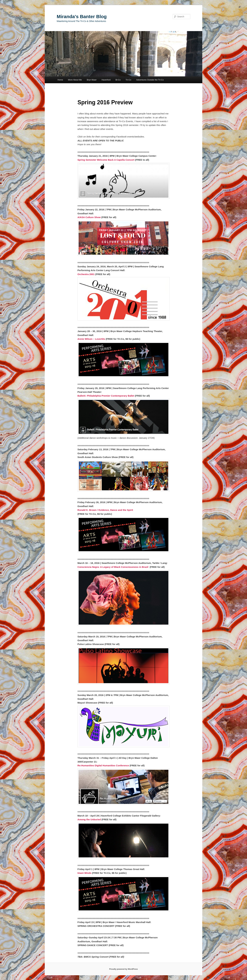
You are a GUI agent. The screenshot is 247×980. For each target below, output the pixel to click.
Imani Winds (84, 873)
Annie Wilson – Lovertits (91, 339)
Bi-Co (118, 80)
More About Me (75, 80)
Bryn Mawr (92, 80)
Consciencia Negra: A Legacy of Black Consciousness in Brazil (113, 567)
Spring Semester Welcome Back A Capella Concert (106, 160)
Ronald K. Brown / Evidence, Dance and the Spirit (105, 510)
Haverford (106, 80)
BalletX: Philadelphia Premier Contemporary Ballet (106, 396)
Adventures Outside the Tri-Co (150, 80)
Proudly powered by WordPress (123, 969)
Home (60, 80)
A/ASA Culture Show (89, 217)
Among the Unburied (89, 819)
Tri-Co (128, 80)
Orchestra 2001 (86, 274)
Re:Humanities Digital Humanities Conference (103, 765)
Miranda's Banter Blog (82, 16)
